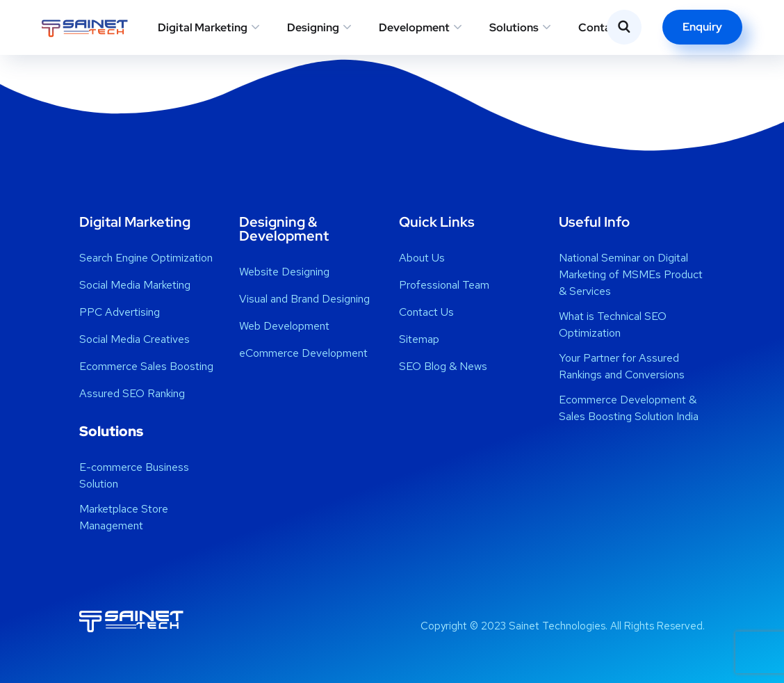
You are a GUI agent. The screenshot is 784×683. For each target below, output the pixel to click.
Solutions (514, 27)
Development (414, 27)
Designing (313, 27)
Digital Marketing (203, 27)
